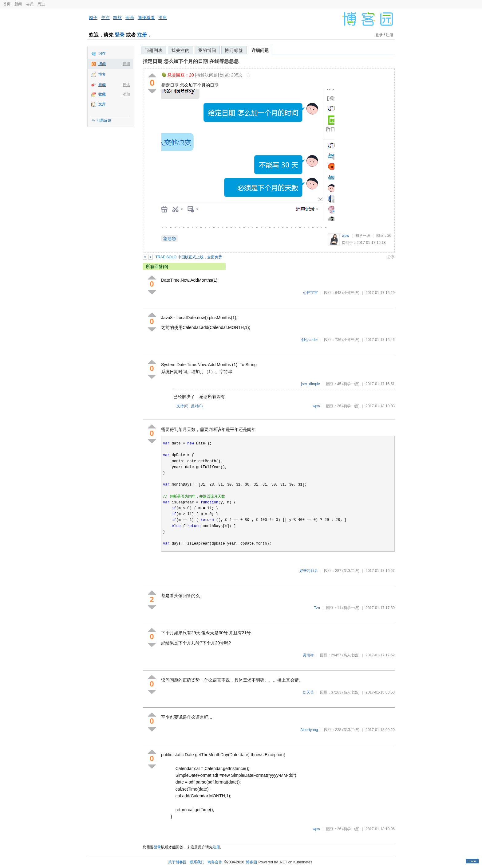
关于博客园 (177, 862)
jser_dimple (311, 384)
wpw (346, 236)
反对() (197, 406)
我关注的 (180, 50)
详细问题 (260, 50)
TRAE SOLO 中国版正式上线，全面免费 (189, 257)
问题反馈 (104, 120)
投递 (126, 85)
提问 (126, 64)
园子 (93, 18)
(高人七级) (351, 655)
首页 (7, 4)
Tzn (317, 608)
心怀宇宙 (310, 293)
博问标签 (234, 50)
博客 (102, 74)
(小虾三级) (351, 293)
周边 (41, 4)
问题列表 (154, 50)
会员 (30, 4)
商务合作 (215, 862)
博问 (102, 64)
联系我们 (197, 862)
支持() (182, 406)
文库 (102, 104)
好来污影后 (309, 571)
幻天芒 (308, 692)
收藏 (102, 94)
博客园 (251, 862)
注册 (142, 35)
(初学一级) (351, 384)
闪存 (102, 53)
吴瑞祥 (308, 655)
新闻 (18, 4)
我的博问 (207, 50)
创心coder (310, 340)
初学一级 (363, 236)
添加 (126, 94)
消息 (163, 18)
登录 (120, 35)
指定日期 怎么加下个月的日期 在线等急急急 (191, 61)
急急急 (170, 238)
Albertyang (309, 730)
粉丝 (117, 18)
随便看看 (146, 18)
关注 (105, 18)
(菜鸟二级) (351, 571)
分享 (391, 257)
